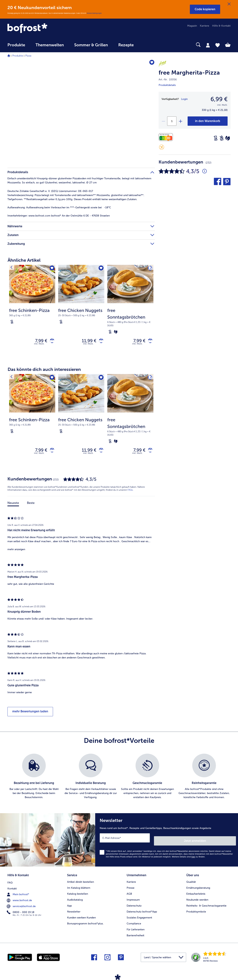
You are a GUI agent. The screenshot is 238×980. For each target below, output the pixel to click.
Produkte (18, 56)
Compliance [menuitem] (134, 922)
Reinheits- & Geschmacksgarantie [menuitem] (206, 905)
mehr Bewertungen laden (30, 715)
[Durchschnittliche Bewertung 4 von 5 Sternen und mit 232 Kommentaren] (205, 171)
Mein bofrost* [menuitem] (18, 893)
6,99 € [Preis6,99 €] (219, 99)
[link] (41, 28)
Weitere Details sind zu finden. (189, 857)
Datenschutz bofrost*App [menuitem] (142, 911)
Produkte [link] (16, 45)
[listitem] (34, 780)
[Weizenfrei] (222, 138)
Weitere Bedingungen (94, 13)
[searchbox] (147, 45)
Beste (31, 506)
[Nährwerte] (167, 137)
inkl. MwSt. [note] (39, 345)
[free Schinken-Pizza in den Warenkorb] (51, 342)
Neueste (13, 506)
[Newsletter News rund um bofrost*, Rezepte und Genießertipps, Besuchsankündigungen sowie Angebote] (167, 842)
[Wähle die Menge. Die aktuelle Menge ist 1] (172, 121)
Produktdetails (167, 85)
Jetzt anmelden (220, 841)
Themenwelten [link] (50, 45)
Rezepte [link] (126, 45)
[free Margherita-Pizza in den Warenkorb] (208, 121)
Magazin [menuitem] (192, 26)
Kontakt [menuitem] (12, 887)
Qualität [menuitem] (191, 881)
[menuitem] (16, 47)
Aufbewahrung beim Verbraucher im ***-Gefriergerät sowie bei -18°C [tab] (59, 207)
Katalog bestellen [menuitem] (78, 893)
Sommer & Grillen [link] (91, 45)
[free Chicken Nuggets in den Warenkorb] (100, 342)
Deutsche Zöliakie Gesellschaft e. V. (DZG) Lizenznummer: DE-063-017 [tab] (50, 191)
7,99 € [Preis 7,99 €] (38, 341)
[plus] (180, 121)
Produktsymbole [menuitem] (196, 911)
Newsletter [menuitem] (74, 911)
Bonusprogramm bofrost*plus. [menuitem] (85, 922)
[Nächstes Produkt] (149, 269)
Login (184, 99)
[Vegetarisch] (228, 138)
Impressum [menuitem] (133, 899)
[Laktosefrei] (216, 138)
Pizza (28, 56)
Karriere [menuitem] (205, 26)
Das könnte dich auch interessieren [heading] (44, 371)
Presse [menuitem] (131, 887)
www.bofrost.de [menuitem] (20, 899)
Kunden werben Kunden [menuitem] (81, 916)
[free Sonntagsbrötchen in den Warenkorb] (149, 342)
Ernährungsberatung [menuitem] (198, 887)
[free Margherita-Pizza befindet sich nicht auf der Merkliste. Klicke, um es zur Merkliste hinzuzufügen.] (150, 63)
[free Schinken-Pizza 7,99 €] (32, 312)
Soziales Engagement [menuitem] (139, 916)
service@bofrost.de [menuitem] (22, 904)
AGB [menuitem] (129, 893)
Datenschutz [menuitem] (134, 905)
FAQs (130, 493)
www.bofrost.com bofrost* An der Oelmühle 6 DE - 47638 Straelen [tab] (59, 216)
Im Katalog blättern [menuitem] (79, 887)
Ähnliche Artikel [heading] (24, 260)
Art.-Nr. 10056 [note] (168, 80)
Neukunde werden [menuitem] (197, 899)
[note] (32, 316)
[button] (205, 9)
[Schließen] (229, 4)
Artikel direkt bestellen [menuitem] (81, 881)
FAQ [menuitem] (10, 881)
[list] (119, 780)
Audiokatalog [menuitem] (75, 899)
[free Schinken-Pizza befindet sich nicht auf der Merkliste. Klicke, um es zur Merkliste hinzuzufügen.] (51, 269)
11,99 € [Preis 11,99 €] (86, 341)
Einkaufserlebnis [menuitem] (196, 893)
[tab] (208, 45)
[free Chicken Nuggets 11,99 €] (81, 312)
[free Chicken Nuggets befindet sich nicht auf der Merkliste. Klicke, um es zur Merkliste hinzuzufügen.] (100, 269)
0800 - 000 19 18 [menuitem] (21, 910)
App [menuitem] (69, 905)
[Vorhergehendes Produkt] (13, 269)
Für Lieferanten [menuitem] (136, 928)
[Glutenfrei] (162, 147)
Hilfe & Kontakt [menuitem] (221, 26)
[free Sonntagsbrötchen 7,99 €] (130, 312)
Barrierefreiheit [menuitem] (135, 934)
